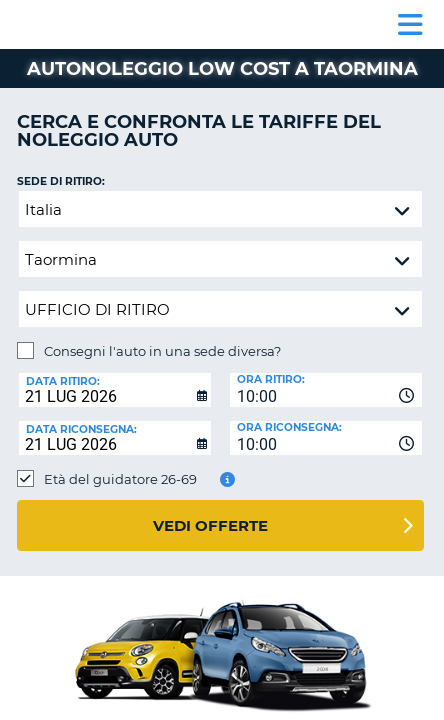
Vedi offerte (210, 525)
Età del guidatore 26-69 (120, 479)
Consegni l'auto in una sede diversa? (162, 351)
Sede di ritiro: (61, 181)
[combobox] (326, 390)
